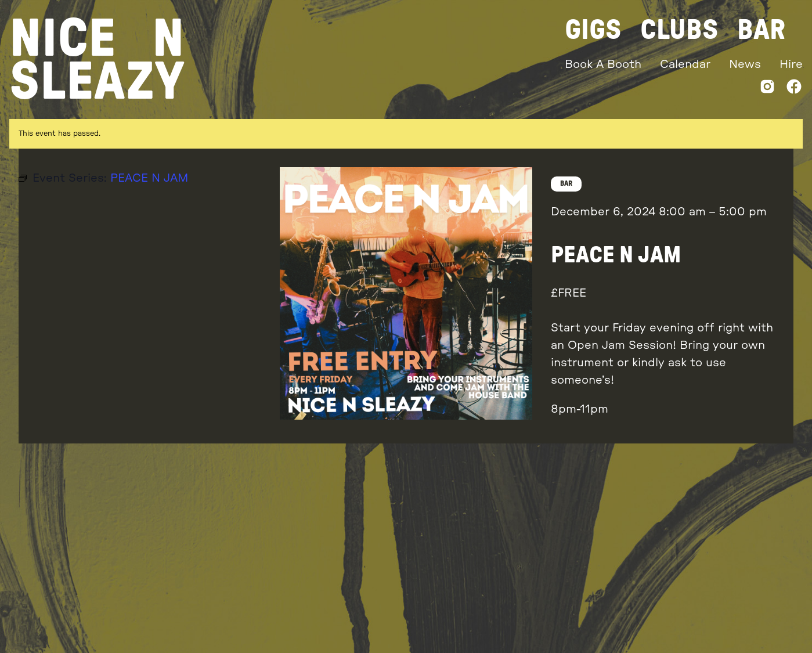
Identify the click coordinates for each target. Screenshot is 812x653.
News (745, 64)
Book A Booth (603, 64)
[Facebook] (794, 89)
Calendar (685, 64)
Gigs (593, 30)
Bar (761, 30)
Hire (791, 64)
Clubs (679, 30)
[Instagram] (767, 89)
